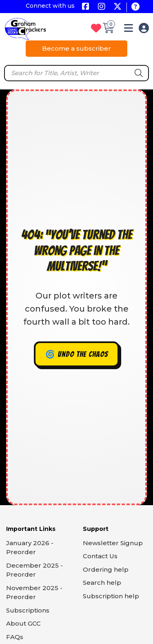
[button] (129, 30)
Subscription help (111, 596)
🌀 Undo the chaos (77, 354)
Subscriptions (28, 610)
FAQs (15, 637)
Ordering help (106, 569)
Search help (102, 583)
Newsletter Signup (113, 543)
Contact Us (100, 556)
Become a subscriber (76, 48)
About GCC (23, 623)
